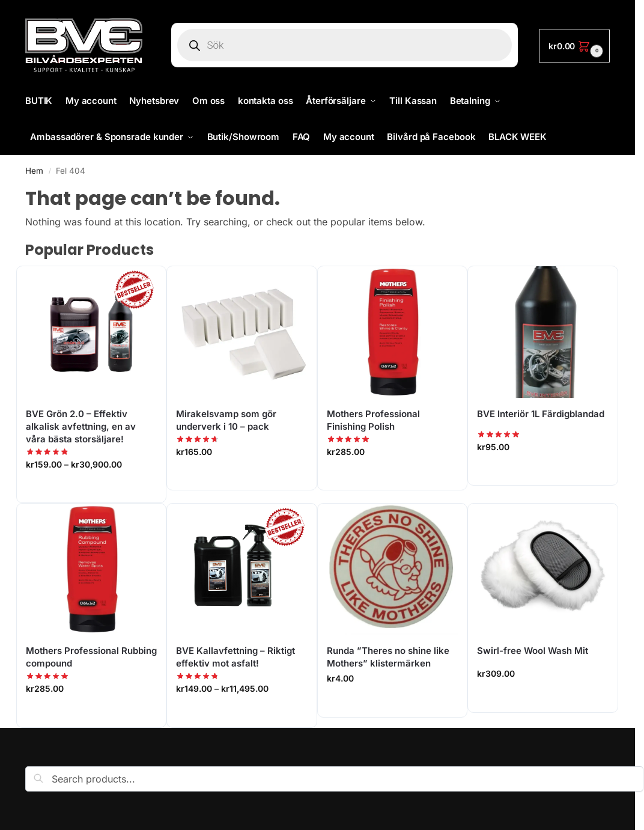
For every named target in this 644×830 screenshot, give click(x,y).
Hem (34, 171)
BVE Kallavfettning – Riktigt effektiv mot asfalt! (235, 657)
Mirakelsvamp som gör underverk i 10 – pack (226, 420)
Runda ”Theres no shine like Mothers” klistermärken (388, 657)
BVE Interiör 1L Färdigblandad (541, 414)
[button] (574, 46)
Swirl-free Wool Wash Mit (533, 651)
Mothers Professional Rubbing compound (91, 657)
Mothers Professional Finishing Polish (373, 420)
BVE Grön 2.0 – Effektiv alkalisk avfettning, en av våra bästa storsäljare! (81, 426)
